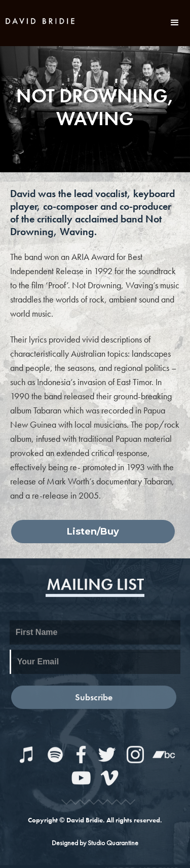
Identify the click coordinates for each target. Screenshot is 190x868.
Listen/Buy (93, 532)
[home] (41, 20)
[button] (175, 23)
